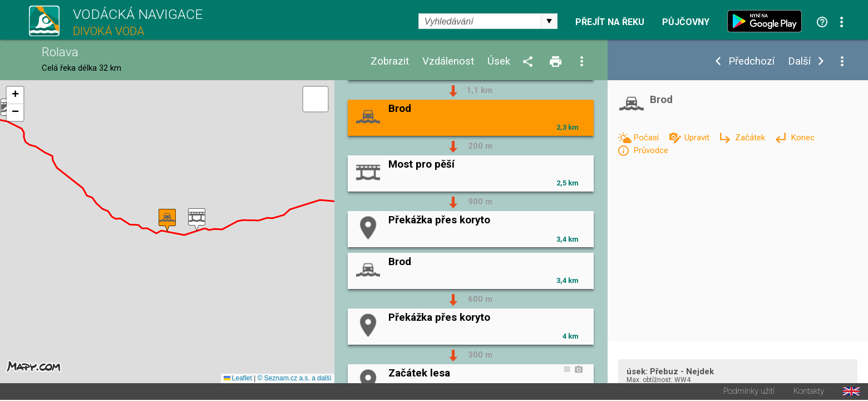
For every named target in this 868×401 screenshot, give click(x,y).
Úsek (499, 62)
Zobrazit (390, 62)
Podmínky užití (749, 392)
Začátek (751, 138)
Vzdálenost (448, 62)
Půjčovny (686, 22)
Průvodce (651, 150)
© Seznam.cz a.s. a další (295, 379)
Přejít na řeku (610, 22)
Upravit (698, 138)
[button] (197, 220)
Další (799, 62)
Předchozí (751, 62)
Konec (803, 138)
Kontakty (809, 392)
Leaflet (238, 379)
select (549, 21)
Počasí (647, 138)
